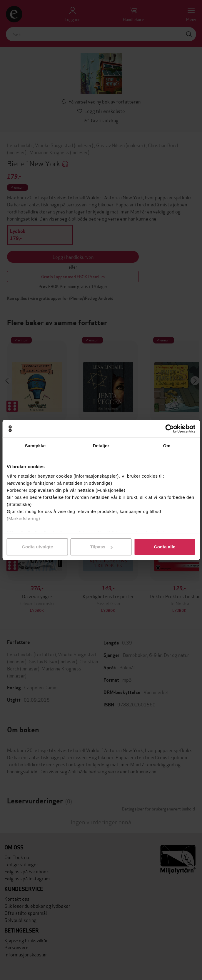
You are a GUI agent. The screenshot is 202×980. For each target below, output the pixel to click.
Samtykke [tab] (35, 446)
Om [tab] (167, 446)
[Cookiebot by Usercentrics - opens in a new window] (170, 429)
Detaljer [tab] (101, 446)
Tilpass (101, 547)
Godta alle (165, 547)
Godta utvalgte (37, 547)
